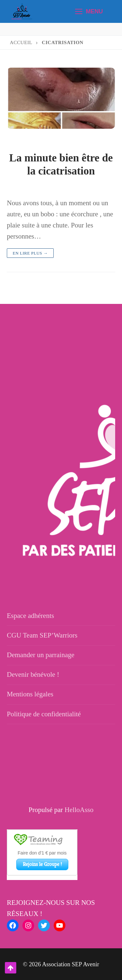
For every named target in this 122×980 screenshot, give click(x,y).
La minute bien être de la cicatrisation (61, 164)
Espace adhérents (30, 616)
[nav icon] (89, 12)
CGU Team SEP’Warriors (42, 635)
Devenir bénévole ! (33, 674)
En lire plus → (30, 253)
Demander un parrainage (41, 655)
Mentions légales (30, 694)
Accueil (21, 42)
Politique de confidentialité (44, 714)
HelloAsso (79, 810)
